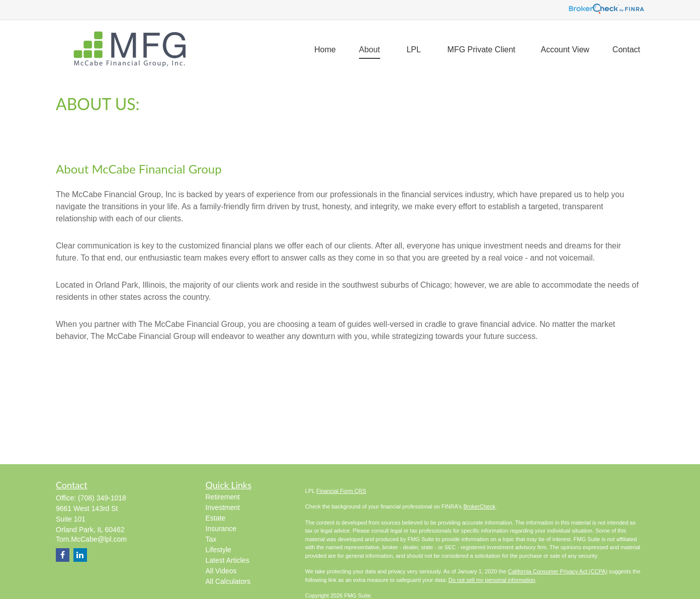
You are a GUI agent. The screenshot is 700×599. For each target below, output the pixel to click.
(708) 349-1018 (102, 498)
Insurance (221, 529)
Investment (223, 507)
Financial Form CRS (341, 491)
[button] (325, 50)
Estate (216, 518)
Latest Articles (228, 560)
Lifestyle (218, 550)
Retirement (223, 497)
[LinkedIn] (80, 555)
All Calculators (228, 581)
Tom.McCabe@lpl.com (91, 539)
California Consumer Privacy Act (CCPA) (558, 571)
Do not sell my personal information (492, 580)
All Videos (221, 571)
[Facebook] (63, 555)
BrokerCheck (479, 506)
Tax (211, 539)
